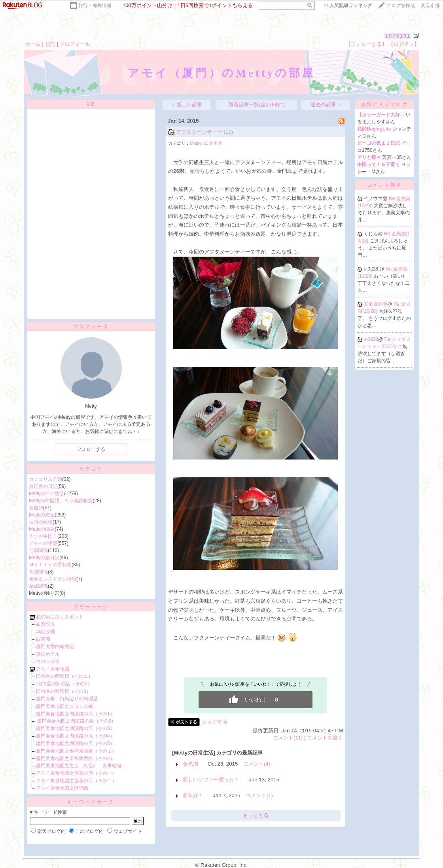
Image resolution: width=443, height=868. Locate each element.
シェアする (215, 721)
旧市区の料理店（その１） (64, 676)
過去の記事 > (326, 105)
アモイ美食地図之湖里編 (62, 788)
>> (348, 6)
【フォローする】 (366, 44)
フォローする (91, 449)
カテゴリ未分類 (45, 479)
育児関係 (38, 572)
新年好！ (193, 795)
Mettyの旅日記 (44, 558)
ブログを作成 (401, 6)
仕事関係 (38, 550)
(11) (228, 132)
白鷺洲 (43, 639)
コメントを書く (325, 738)
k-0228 (371, 339)
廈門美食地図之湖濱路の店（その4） (75, 736)
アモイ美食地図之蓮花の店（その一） (76, 773)
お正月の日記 (43, 486)
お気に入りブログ (384, 104)
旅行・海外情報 (95, 6)
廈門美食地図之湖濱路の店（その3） (75, 728)
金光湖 (190, 764)
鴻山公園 (45, 632)
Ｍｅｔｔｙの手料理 (50, 565)
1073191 (398, 36)
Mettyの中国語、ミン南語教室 (61, 501)
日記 (50, 44)
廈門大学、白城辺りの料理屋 (67, 699)
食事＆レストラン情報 (53, 579)
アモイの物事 (43, 543)
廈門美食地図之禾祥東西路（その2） (75, 758)
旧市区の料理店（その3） (63, 691)
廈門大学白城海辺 (55, 647)
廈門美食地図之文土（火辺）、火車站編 (79, 766)
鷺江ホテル (48, 654)
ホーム (33, 44)
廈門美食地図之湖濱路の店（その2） (76, 721)
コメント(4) (257, 764)
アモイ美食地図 (53, 669)
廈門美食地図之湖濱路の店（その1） (75, 714)
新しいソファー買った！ (211, 780)
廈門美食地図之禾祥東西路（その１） (76, 751)
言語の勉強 (41, 522)
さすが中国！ (43, 536)
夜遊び (36, 508)
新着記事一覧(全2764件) (257, 105)
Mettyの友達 (42, 515)
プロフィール (75, 44)
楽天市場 (430, 6)
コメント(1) (259, 795)
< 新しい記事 (187, 105)
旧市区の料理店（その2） (64, 684)
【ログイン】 (404, 44)
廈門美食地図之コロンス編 (64, 706)
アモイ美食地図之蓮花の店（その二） (76, 781)
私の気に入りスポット (60, 617)
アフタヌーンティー (199, 132)
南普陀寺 (45, 624)
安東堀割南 (375, 304)
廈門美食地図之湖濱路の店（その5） (75, 743)
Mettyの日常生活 (46, 494)
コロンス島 (48, 662)
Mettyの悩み (42, 529)
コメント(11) (288, 738)
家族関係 (38, 586)
